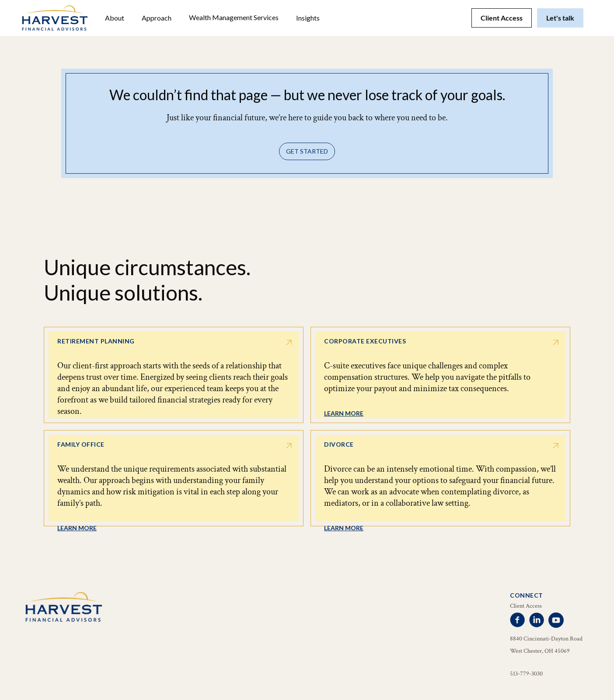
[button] (115, 18)
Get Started (307, 151)
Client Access (502, 18)
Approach (157, 18)
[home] (55, 18)
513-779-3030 (526, 674)
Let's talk (560, 18)
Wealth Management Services (234, 17)
